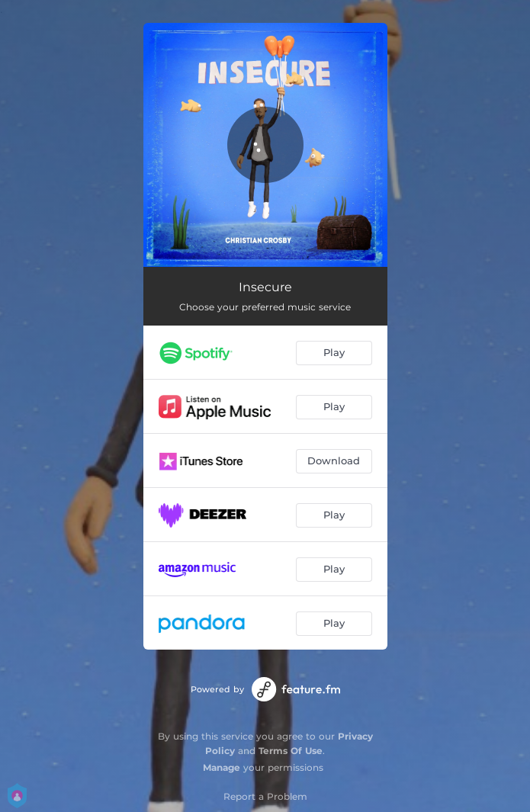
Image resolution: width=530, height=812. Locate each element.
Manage (222, 767)
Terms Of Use (291, 751)
